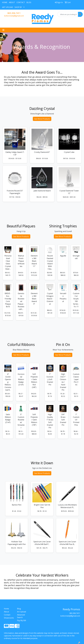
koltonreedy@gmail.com (14, 16)
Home (6, 609)
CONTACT (21, 2)
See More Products (42, 119)
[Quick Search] (68, 14)
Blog (19, 609)
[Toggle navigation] (3, 30)
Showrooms (9, 618)
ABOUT (12, 2)
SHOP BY (18, 7)
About (6, 612)
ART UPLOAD (8, 7)
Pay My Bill (21, 620)
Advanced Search (21, 616)
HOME (5, 2)
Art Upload (21, 612)
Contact (7, 615)
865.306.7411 (14, 13)
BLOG (29, 2)
